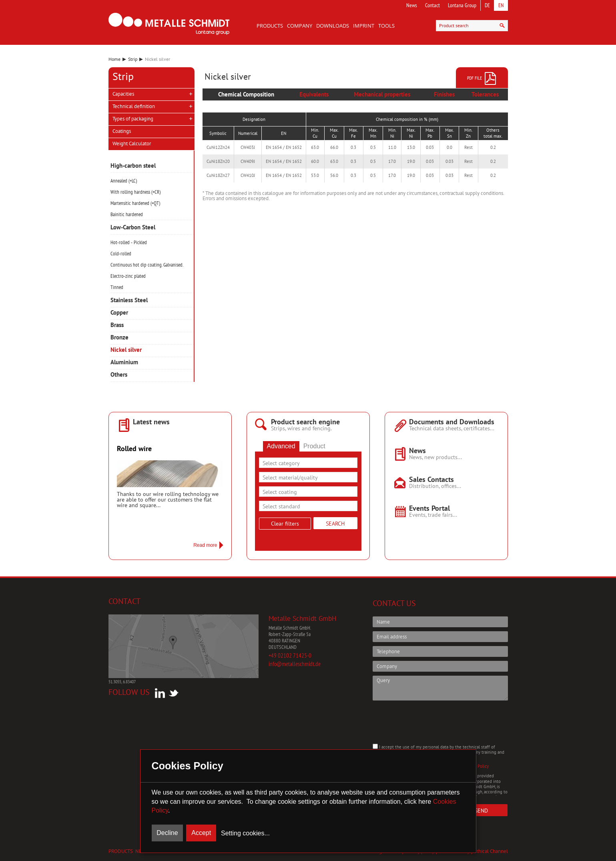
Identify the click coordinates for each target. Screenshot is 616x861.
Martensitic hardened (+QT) (135, 203)
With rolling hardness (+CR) (135, 192)
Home (114, 59)
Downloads (333, 26)
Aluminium (124, 362)
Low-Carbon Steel (133, 228)
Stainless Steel (129, 300)
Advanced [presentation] (281, 446)
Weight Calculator (132, 143)
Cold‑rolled (121, 254)
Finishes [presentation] (444, 94)
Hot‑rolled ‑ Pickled (129, 242)
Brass (117, 325)
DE (487, 5)
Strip (133, 59)
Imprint (364, 26)
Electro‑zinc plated (128, 276)
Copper (119, 313)
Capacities (123, 94)
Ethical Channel (491, 851)
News (412, 5)
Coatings (122, 131)
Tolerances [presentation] (485, 94)
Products (270, 26)
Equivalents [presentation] (314, 94)
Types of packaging (133, 119)
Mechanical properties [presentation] (382, 94)
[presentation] (433, 722)
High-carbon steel (133, 166)
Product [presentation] (314, 446)
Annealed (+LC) (124, 181)
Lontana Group (462, 5)
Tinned (117, 287)
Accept (201, 833)
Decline (167, 833)
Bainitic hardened (127, 214)
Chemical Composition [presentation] (246, 94)
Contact (432, 5)
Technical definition (134, 106)
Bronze (119, 338)
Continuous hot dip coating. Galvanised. (147, 265)
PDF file (482, 78)
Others (119, 375)
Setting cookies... (245, 833)
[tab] (246, 94)
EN (501, 5)
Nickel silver (126, 350)
